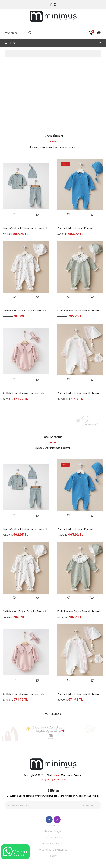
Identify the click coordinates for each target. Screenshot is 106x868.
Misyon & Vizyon (53, 832)
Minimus (56, 775)
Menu (10, 43)
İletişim (53, 856)
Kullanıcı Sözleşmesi (53, 844)
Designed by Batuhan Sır (53, 780)
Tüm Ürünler (53, 714)
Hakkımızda (53, 826)
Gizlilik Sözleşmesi (53, 838)
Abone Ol (89, 805)
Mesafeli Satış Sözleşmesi (53, 850)
